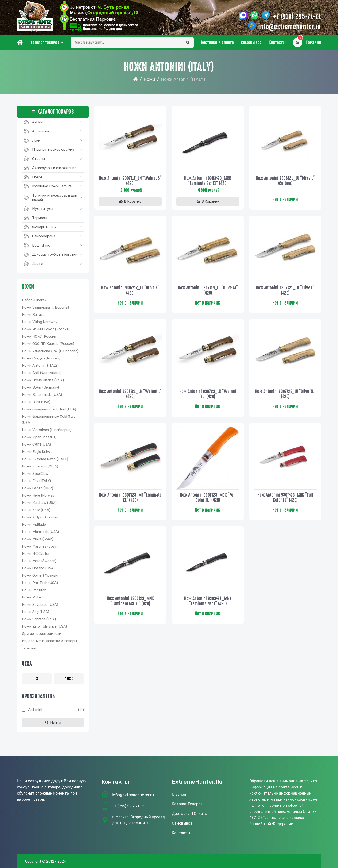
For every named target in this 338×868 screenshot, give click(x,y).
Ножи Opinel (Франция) (41, 575)
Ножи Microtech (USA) (40, 532)
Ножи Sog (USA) (35, 612)
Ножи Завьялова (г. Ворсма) (45, 307)
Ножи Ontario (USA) (38, 568)
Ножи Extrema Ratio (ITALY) (45, 459)
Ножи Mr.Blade (34, 525)
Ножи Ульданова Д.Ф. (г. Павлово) (50, 351)
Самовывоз (251, 42)
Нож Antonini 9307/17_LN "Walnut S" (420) (130, 181)
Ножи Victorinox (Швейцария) (47, 430)
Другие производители (42, 634)
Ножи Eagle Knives (37, 452)
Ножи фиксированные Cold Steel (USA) (49, 420)
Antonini (35, 710)
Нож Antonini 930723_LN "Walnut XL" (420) (208, 394)
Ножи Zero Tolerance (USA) (44, 626)
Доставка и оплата (217, 42)
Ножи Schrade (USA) (39, 619)
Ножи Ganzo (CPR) (37, 488)
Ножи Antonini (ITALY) (40, 366)
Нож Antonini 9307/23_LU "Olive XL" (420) (285, 394)
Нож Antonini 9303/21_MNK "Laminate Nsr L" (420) (208, 601)
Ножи (149, 79)
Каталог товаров (45, 42)
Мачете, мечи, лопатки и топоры (49, 641)
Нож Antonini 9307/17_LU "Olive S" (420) (130, 290)
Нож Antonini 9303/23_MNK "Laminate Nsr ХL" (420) (130, 601)
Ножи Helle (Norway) (39, 495)
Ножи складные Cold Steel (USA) (49, 409)
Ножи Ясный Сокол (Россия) (46, 329)
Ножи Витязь (33, 315)
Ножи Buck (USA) (36, 402)
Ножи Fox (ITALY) (36, 481)
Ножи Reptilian (34, 590)
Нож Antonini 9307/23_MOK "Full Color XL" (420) (208, 498)
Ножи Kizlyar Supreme (40, 517)
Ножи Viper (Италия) (39, 437)
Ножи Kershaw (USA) (39, 503)
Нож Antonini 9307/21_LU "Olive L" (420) (285, 290)
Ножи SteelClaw (35, 474)
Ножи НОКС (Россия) (40, 336)
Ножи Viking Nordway (40, 322)
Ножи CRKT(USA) (36, 444)
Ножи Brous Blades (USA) (43, 380)
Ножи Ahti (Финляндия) (42, 373)
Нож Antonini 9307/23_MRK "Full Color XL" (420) (285, 498)
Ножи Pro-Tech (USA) (40, 583)
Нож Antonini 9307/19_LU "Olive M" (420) (208, 290)
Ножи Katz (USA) (36, 510)
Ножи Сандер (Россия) (41, 358)
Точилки (29, 648)
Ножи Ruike (31, 597)
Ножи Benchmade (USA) (42, 395)
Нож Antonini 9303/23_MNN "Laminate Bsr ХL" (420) (208, 181)
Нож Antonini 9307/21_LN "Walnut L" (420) (130, 394)
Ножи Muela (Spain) (38, 539)
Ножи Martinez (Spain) (40, 546)
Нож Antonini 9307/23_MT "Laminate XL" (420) (130, 498)
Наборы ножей (34, 300)
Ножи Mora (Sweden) (39, 561)
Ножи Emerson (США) (40, 466)
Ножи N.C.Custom (37, 554)
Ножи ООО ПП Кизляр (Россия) (48, 344)
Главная (179, 794)
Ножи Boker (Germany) (40, 387)
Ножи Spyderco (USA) (40, 605)
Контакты (277, 42)
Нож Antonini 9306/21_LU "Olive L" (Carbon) (285, 181)
